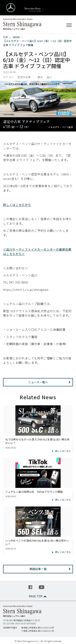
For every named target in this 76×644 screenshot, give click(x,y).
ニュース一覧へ (38, 382)
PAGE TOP (38, 596)
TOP (6, 37)
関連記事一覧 (38, 569)
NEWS (17, 37)
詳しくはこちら (63, 451)
